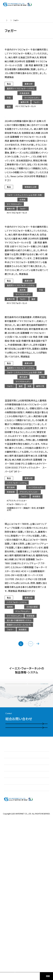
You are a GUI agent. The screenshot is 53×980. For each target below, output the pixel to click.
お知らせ (8, 892)
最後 (46, 726)
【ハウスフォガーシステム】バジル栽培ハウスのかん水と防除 (37, 595)
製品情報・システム (12, 912)
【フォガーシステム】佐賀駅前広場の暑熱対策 (36, 137)
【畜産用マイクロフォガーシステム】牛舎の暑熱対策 (37, 52)
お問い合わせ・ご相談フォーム (24, 867)
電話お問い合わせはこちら (22, 856)
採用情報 (8, 931)
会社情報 (8, 925)
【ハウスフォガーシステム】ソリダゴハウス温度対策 (37, 458)
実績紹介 (16, 20)
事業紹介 (8, 905)
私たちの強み (10, 898)
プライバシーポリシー (27, 952)
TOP (6, 20)
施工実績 (8, 918)
